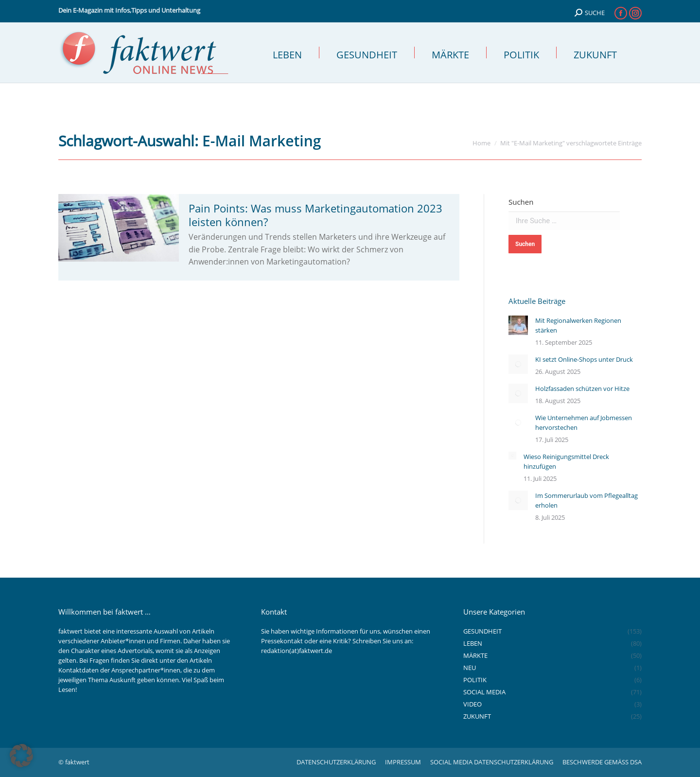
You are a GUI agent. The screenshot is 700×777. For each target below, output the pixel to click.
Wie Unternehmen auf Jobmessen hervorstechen (584, 423)
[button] (21, 756)
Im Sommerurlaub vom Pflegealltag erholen (586, 500)
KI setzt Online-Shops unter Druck (584, 359)
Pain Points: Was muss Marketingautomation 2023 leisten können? (315, 215)
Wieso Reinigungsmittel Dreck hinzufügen (566, 461)
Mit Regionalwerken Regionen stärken (578, 325)
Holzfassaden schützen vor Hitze (582, 388)
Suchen (521, 202)
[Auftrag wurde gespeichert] (518, 325)
